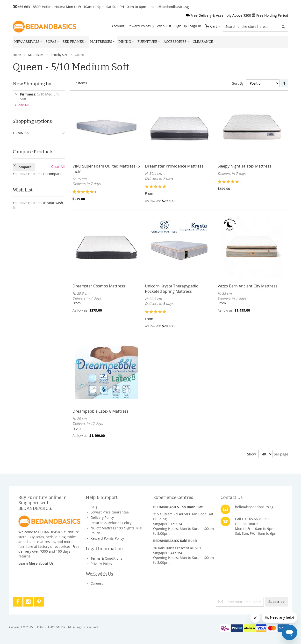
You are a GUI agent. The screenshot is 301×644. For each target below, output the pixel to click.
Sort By (238, 83)
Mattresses (36, 55)
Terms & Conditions (106, 558)
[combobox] (256, 27)
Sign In (196, 26)
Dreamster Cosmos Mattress (99, 286)
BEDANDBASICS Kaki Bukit (175, 541)
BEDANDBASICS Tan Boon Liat (178, 507)
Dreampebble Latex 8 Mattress (100, 411)
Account (118, 26)
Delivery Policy (102, 517)
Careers (97, 583)
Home (17, 55)
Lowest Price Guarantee (110, 512)
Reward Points (141, 26)
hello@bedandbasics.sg (170, 7)
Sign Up (181, 26)
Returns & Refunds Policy (111, 523)
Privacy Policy (101, 564)
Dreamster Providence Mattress (174, 166)
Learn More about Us (36, 563)
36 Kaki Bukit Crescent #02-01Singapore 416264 (177, 550)
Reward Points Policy (107, 538)
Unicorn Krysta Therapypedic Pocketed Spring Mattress (172, 289)
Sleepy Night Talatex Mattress (244, 166)
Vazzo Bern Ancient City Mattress (247, 286)
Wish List (164, 26)
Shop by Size (59, 55)
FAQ (94, 507)
